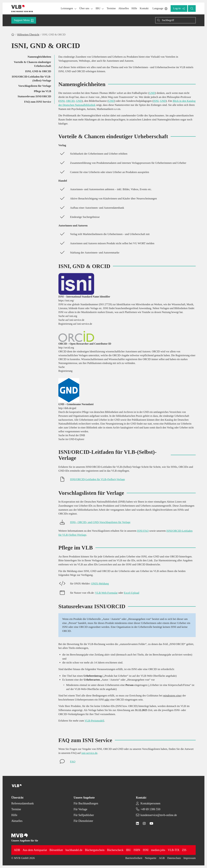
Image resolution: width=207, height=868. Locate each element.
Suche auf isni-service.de (71, 320)
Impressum (190, 858)
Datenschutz (174, 858)
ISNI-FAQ (143, 531)
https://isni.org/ (66, 300)
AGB (162, 858)
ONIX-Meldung (100, 584)
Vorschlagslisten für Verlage (35, 86)
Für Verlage (80, 809)
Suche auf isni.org (68, 316)
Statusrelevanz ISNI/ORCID (34, 96)
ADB (17, 850)
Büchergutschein (95, 850)
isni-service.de (89, 753)
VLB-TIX (174, 850)
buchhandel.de (74, 850)
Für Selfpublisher (84, 815)
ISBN (137, 850)
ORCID (70, 101)
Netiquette (151, 858)
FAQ (73, 762)
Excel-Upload (131, 593)
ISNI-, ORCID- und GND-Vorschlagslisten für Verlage (100, 522)
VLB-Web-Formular (106, 593)
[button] (111, 8)
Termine (16, 809)
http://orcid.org (66, 348)
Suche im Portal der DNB (72, 435)
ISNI (62, 101)
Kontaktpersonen (150, 803)
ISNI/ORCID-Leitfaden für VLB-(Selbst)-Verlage (31, 79)
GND (152, 93)
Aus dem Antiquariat (35, 850)
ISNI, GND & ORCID (38, 71)
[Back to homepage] (22, 9)
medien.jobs (158, 850)
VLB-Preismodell (94, 721)
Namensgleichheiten (39, 57)
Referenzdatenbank (23, 803)
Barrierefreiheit (134, 858)
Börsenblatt (56, 850)
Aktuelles (17, 821)
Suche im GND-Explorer (71, 439)
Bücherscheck (115, 850)
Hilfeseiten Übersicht (28, 35)
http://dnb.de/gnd (67, 408)
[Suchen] (175, 20)
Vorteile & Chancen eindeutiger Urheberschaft (33, 64)
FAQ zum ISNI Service (38, 102)
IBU (128, 850)
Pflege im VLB (43, 91)
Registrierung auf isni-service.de (75, 324)
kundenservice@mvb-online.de (159, 815)
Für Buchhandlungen (86, 803)
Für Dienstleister (83, 821)
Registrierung (65, 371)
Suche (62, 367)
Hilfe (14, 815)
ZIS (184, 850)
